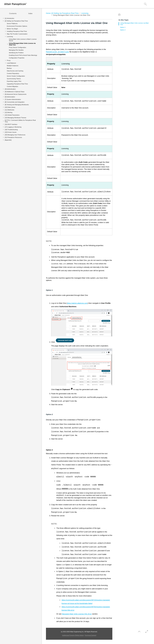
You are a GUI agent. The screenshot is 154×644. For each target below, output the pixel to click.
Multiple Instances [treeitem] (12, 66)
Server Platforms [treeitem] (12, 24)
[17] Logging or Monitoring (13, 127)
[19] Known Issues (11, 132)
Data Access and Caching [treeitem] (15, 71)
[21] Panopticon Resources (13, 137)
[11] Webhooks (9, 110)
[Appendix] (8, 140)
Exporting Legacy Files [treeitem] (14, 81)
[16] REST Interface (11, 124)
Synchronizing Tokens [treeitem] (14, 79)
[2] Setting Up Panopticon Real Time (16, 21)
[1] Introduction (9, 18)
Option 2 (123, 30)
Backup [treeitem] (9, 68)
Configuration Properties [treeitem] (17, 58)
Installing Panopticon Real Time (17, 31)
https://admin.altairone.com (77, 303)
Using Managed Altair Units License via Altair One (22, 44)
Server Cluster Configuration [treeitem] (16, 76)
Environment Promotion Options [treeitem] (17, 26)
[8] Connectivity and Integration (15, 102)
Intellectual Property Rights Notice (73, 635)
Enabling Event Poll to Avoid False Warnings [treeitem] (23, 55)
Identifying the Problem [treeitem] (16, 53)
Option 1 (123, 27)
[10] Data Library (10, 107)
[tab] (13, 13)
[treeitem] (21, 19)
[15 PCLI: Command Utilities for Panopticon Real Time (20, 121)
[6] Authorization (10, 97)
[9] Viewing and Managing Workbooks (17, 105)
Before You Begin (12, 29)
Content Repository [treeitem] (13, 73)
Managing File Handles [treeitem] (16, 50)
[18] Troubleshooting (11, 130)
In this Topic (124, 20)
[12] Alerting (8, 112)
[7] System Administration (13, 99)
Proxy (9, 60)
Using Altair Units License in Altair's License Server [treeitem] (23, 40)
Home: (48, 13)
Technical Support (91, 635)
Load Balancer (11, 63)
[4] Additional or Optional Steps (15, 92)
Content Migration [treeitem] (12, 86)
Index (30, 13)
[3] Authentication (10, 89)
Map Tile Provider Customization (17, 34)
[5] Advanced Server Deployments (15, 94)
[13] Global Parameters (12, 115)
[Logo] (16, 4)
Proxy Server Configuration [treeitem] (17, 47)
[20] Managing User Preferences (15, 135)
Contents (13, 13)
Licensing (10, 37)
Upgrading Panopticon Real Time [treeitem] (17, 84)
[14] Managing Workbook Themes (15, 118)
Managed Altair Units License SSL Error (77, 614)
